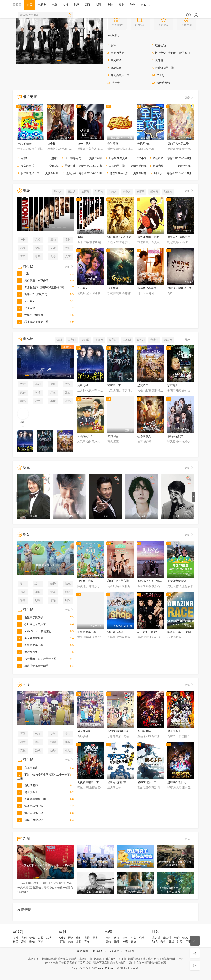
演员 (121, 5)
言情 (68, 240)
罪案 (23, 248)
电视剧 (42, 5)
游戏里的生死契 (119, 173)
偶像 (53, 384)
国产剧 (72, 340)
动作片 (58, 192)
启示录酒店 (28, 768)
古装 (68, 248)
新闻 (88, 5)
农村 (23, 384)
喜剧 (38, 384)
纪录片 (154, 192)
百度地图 (114, 951)
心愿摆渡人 (144, 436)
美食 (38, 592)
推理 (53, 742)
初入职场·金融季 (164, 173)
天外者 (159, 60)
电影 (55, 5)
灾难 (53, 248)
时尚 (68, 600)
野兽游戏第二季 (30, 645)
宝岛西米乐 (27, 166)
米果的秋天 (117, 53)
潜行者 (116, 83)
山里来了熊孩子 (30, 618)
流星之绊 (83, 385)
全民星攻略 (144, 144)
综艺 (77, 5)
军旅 (53, 401)
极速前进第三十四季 (33, 666)
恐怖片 (113, 192)
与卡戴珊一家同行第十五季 (37, 659)
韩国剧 (168, 340)
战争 (38, 401)
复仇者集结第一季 (32, 799)
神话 (38, 393)
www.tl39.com (106, 968)
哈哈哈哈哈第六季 (164, 158)
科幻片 (99, 192)
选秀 (53, 584)
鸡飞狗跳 (26, 308)
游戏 (38, 751)
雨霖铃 (25, 158)
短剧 (59, 340)
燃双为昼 (158, 166)
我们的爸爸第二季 (178, 144)
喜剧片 (72, 192)
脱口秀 (38, 584)
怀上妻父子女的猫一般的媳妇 (173, 53)
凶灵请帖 (116, 60)
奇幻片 (85, 340)
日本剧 (127, 340)
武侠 (23, 393)
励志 (53, 256)
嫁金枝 (52, 144)
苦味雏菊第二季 (164, 68)
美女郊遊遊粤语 (30, 638)
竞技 (23, 751)
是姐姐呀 (71, 173)
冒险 (38, 248)
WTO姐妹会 (25, 144)
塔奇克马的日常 (30, 806)
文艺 (68, 256)
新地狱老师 (28, 785)
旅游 (53, 592)
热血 (38, 734)
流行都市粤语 (29, 652)
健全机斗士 (28, 792)
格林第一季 (114, 385)
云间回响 (113, 436)
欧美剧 (113, 340)
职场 (38, 600)
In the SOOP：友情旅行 (34, 631)
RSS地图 (98, 951)
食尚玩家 (113, 144)
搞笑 (53, 734)
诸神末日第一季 (30, 813)
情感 (68, 584)
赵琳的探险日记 (30, 820)
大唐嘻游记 (163, 83)
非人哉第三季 (117, 166)
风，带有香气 (73, 158)
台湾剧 (154, 340)
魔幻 (53, 240)
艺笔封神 (70, 166)
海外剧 (141, 340)
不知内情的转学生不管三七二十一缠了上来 (133, 731)
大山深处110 (85, 436)
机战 (68, 751)
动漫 (66, 5)
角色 (132, 5)
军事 (23, 600)
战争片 (127, 192)
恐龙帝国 (143, 385)
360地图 (129, 951)
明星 (99, 5)
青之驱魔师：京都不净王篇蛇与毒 (41, 287)
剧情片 (141, 192)
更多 (146, 5)
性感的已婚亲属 (30, 315)
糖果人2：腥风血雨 (32, 294)
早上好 (160, 75)
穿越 (53, 393)
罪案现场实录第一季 (33, 322)
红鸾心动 (160, 45)
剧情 (110, 5)
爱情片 (85, 192)
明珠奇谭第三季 (30, 173)
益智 (53, 751)
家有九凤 (173, 385)
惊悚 (23, 240)
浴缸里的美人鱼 (118, 158)
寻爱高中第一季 (120, 75)
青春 (23, 256)
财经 (68, 592)
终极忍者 (116, 68)
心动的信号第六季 (32, 624)
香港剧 (99, 340)
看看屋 (17, 5)
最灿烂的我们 (175, 436)
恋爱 (23, 742)
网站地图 (82, 951)
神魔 (68, 742)
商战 (23, 401)
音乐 (53, 600)
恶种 (113, 45)
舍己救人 (26, 301)
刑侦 (68, 393)
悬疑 (38, 240)
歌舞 (38, 256)
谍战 (68, 401)
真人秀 (24, 584)
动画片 (168, 192)
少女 (68, 734)
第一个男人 (84, 144)
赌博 (24, 274)
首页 (30, 5)
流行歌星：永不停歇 (33, 281)
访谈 (23, 592)
